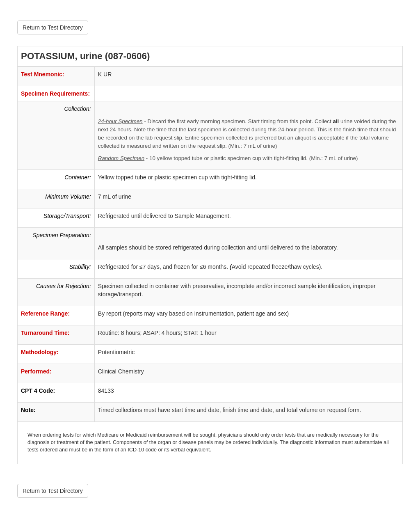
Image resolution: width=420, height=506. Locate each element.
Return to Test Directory (53, 27)
